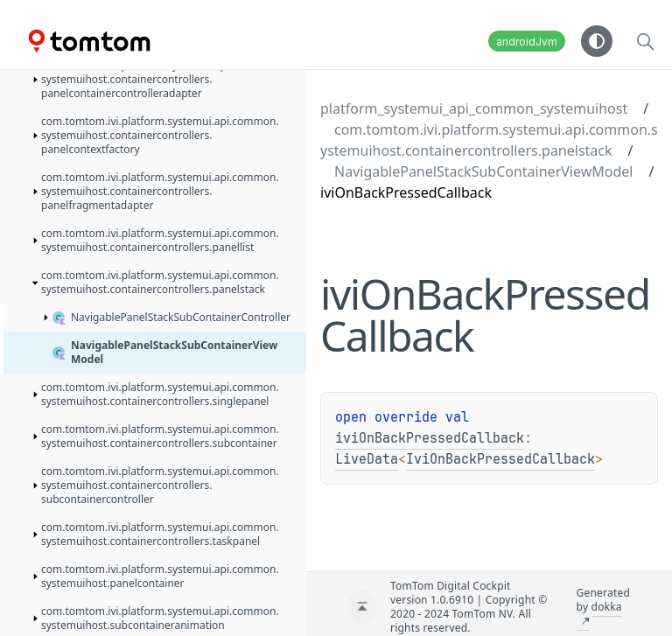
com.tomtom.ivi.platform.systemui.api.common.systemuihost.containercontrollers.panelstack (489, 140)
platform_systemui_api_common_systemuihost (474, 108)
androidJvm (527, 42)
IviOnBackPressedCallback (500, 459)
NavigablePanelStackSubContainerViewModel (483, 171)
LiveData (367, 459)
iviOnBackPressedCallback (430, 438)
